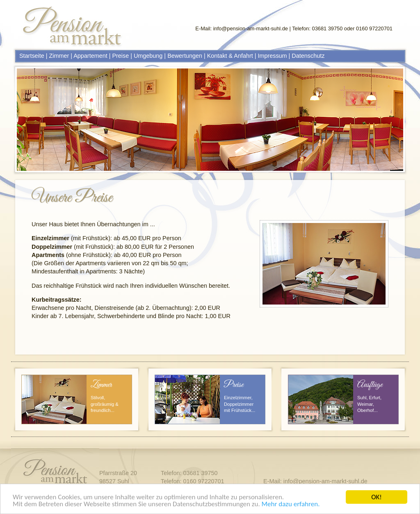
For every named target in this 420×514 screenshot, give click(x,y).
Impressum (272, 56)
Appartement (90, 56)
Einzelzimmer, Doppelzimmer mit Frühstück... (240, 404)
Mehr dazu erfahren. (291, 505)
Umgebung (148, 56)
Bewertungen (185, 56)
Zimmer (59, 56)
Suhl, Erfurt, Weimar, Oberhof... (369, 404)
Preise (120, 56)
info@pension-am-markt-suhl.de (251, 28)
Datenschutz (308, 56)
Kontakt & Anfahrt (230, 56)
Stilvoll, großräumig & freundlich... (105, 404)
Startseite (32, 56)
